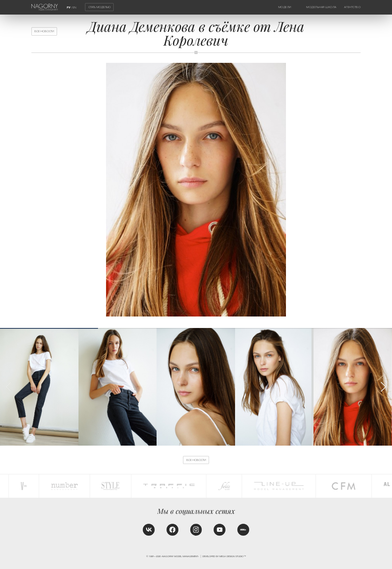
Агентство (352, 7)
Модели (285, 7)
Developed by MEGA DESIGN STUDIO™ (224, 556)
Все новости (44, 31)
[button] (383, 387)
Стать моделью (100, 7)
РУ (69, 8)
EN (74, 7)
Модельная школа (321, 7)
